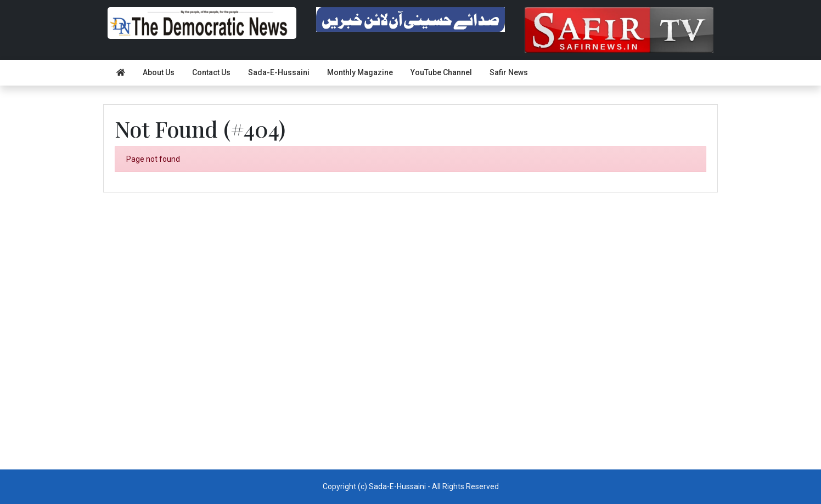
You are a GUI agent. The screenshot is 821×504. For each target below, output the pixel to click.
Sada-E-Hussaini (279, 72)
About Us (159, 72)
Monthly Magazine (360, 72)
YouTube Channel (441, 72)
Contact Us (211, 72)
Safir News (509, 72)
